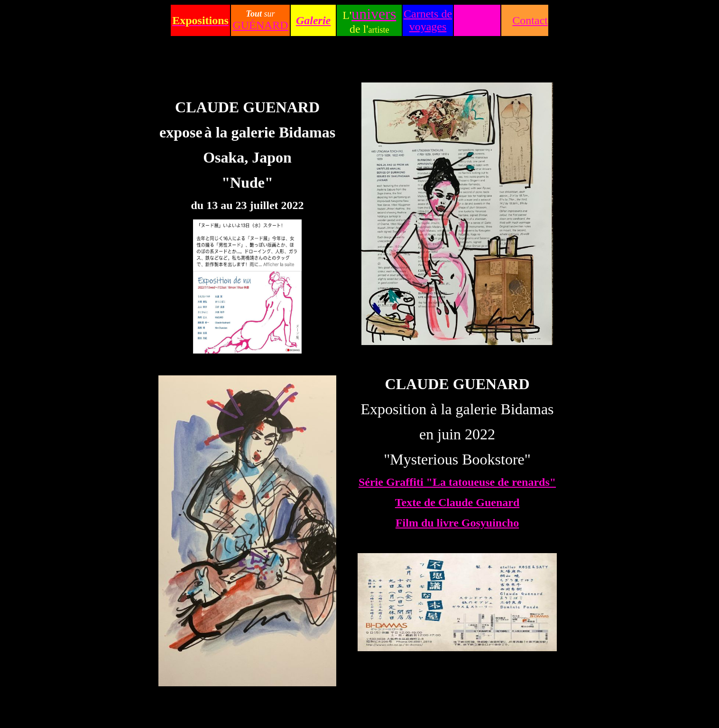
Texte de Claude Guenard (457, 502)
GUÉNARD (260, 25)
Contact (530, 20)
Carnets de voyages (428, 20)
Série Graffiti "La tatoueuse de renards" (457, 482)
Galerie (313, 20)
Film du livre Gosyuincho (457, 523)
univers (374, 14)
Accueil (477, 20)
